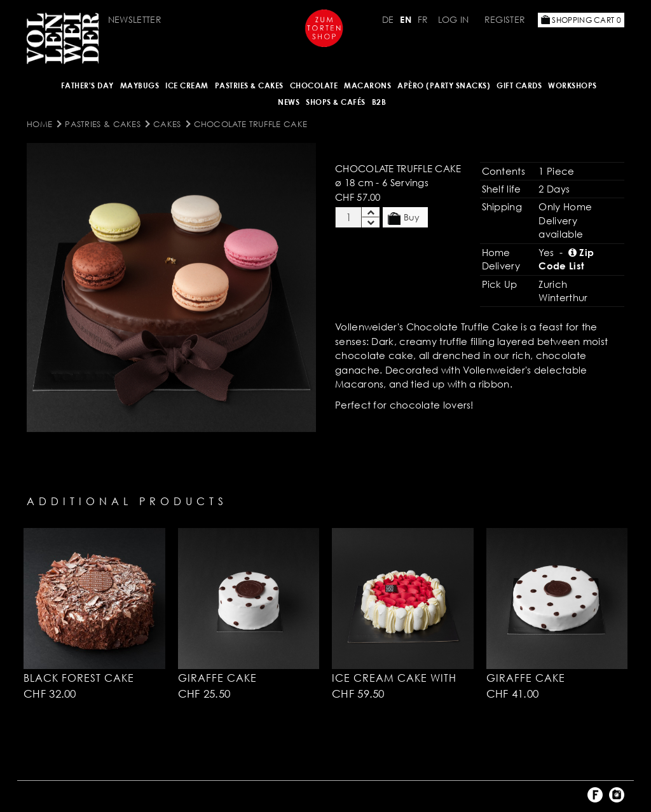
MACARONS (367, 85)
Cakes (167, 124)
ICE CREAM (187, 85)
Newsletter (135, 19)
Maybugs (140, 85)
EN (406, 19)
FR (423, 19)
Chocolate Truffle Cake (251, 124)
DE (388, 19)
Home (39, 124)
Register (505, 19)
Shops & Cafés (336, 102)
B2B (379, 102)
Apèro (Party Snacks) (444, 85)
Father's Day (87, 85)
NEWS (289, 102)
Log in (454, 19)
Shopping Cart (581, 20)
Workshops (572, 85)
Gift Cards (519, 85)
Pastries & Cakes (249, 85)
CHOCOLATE (314, 85)
